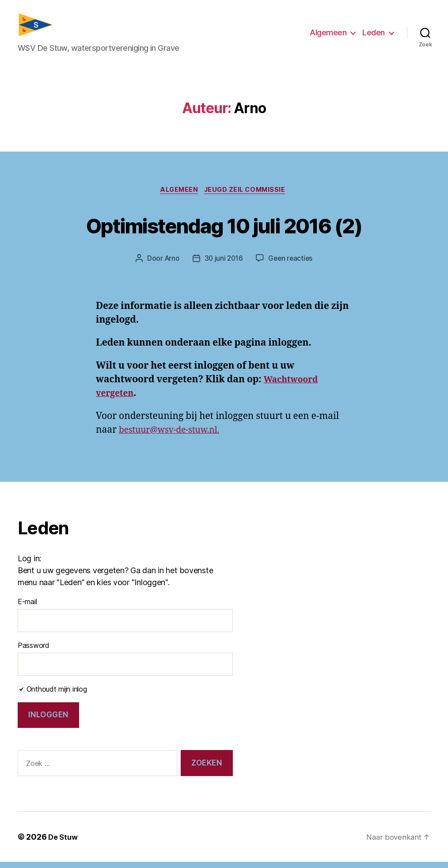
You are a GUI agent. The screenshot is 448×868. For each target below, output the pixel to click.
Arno (170, 265)
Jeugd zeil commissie (248, 196)
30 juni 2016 (223, 265)
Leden (374, 35)
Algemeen (328, 35)
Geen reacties (292, 265)
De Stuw (64, 843)
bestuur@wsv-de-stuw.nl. (174, 436)
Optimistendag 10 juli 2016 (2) (224, 230)
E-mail (27, 608)
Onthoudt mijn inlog (52, 695)
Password (34, 651)
